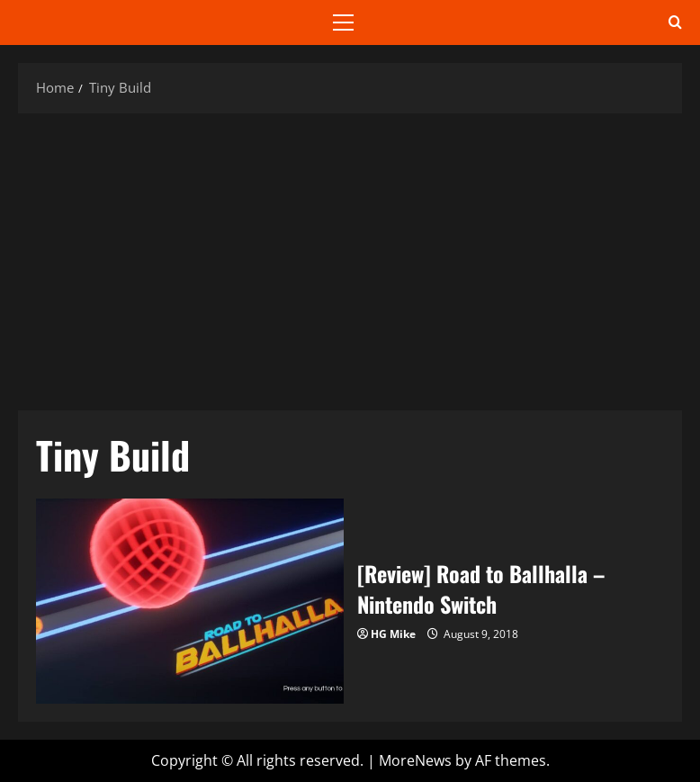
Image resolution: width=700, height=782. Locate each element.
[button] (343, 22)
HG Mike (393, 634)
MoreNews (415, 760)
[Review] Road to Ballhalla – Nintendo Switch (190, 601)
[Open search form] (675, 22)
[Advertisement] (350, 257)
